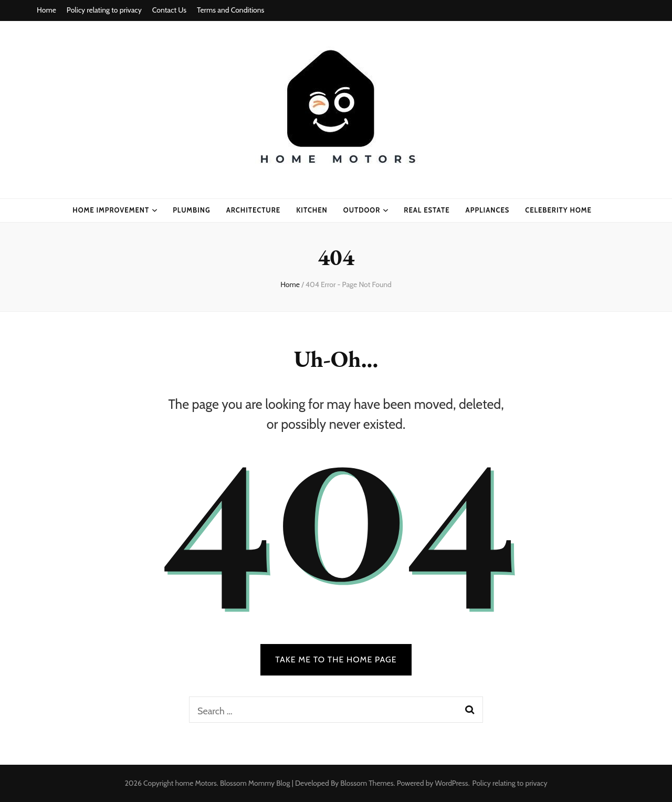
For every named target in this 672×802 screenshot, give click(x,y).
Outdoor (362, 210)
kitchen (312, 210)
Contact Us (169, 10)
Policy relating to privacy (104, 10)
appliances (488, 210)
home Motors (196, 783)
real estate (427, 210)
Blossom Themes (367, 783)
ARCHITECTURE (253, 210)
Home (46, 10)
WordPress (452, 783)
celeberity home (558, 210)
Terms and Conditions (230, 10)
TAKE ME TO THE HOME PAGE (336, 659)
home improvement (111, 210)
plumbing (192, 210)
